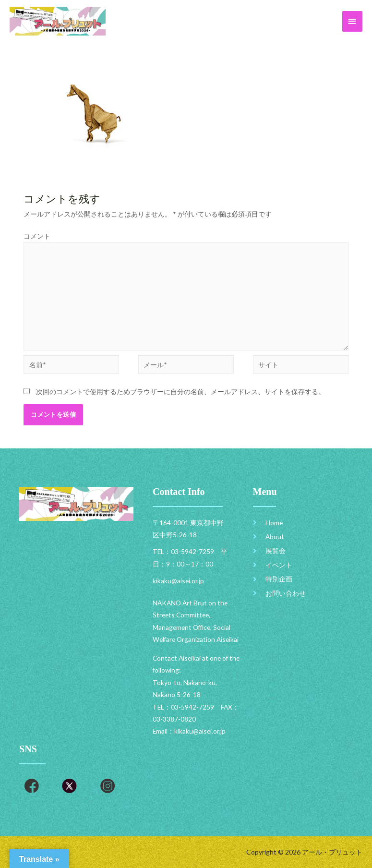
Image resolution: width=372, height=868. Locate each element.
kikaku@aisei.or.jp (200, 731)
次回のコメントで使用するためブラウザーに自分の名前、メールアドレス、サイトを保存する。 (180, 392)
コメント (37, 236)
